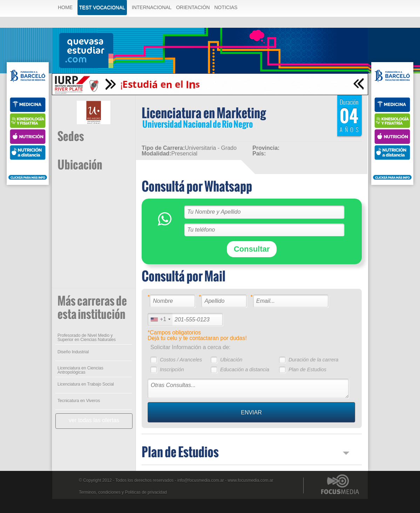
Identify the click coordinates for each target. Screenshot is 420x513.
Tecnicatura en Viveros (79, 401)
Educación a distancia (245, 369)
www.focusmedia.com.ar (250, 480)
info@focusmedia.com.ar (201, 480)
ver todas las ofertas (94, 420)
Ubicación (231, 360)
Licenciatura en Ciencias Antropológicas (80, 370)
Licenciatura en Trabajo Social (86, 384)
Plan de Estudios (307, 369)
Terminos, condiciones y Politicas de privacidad (123, 492)
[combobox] (160, 319)
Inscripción (172, 369)
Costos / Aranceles (181, 360)
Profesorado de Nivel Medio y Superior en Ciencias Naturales (87, 338)
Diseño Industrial (73, 352)
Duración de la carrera (313, 360)
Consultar (252, 249)
